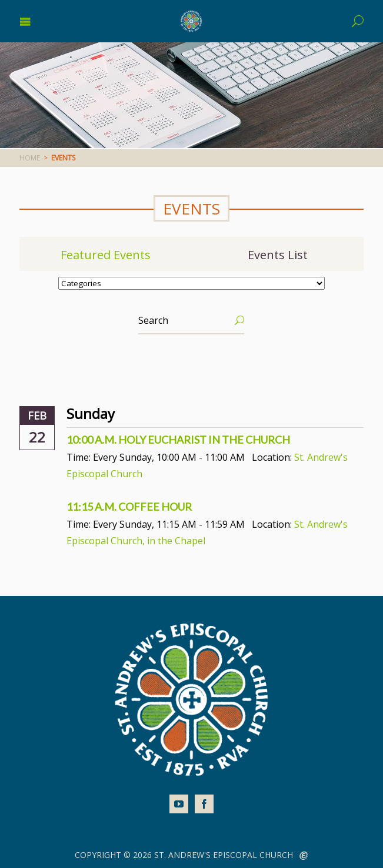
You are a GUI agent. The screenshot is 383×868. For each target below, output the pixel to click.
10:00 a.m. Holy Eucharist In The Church (178, 440)
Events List (278, 255)
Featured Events (106, 255)
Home (30, 158)
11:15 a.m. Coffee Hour (129, 507)
